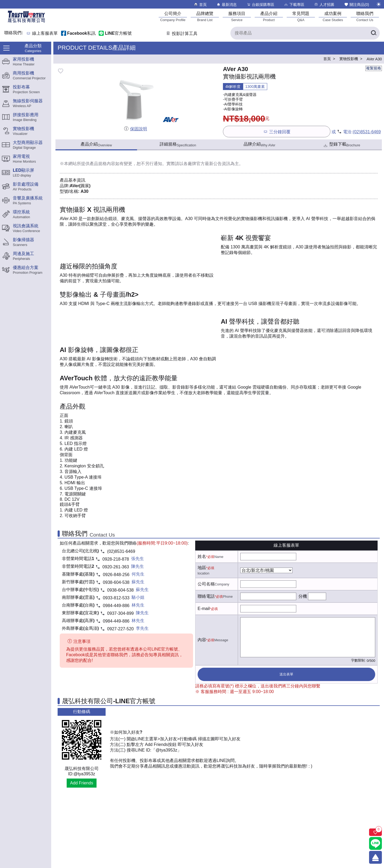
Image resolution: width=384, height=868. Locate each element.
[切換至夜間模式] (379, 4)
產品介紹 (96, 144)
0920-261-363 (116, 567)
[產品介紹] (269, 16)
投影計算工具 (181, 34)
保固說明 (135, 129)
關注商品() (357, 4)
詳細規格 (178, 144)
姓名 (202, 556)
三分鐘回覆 (277, 132)
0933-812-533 (116, 598)
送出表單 (286, 674)
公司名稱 (206, 584)
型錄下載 (341, 145)
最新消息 (227, 4)
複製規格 (374, 68)
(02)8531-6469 (367, 132)
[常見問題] (301, 16)
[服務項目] (237, 16)
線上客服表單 (45, 34)
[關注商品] (375, 832)
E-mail (204, 609)
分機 (303, 596)
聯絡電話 (206, 596)
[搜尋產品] (305, 33)
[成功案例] (333, 16)
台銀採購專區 (260, 4)
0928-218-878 (116, 559)
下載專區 (294, 4)
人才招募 (324, 4)
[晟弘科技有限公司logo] (26, 22)
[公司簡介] (173, 16)
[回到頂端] (375, 857)
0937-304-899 (121, 613)
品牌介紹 (259, 144)
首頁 (200, 4)
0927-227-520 (121, 629)
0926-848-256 (116, 575)
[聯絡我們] (365, 16)
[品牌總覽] (205, 16)
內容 (202, 640)
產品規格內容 (102, 164)
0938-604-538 (116, 582)
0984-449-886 (116, 606)
